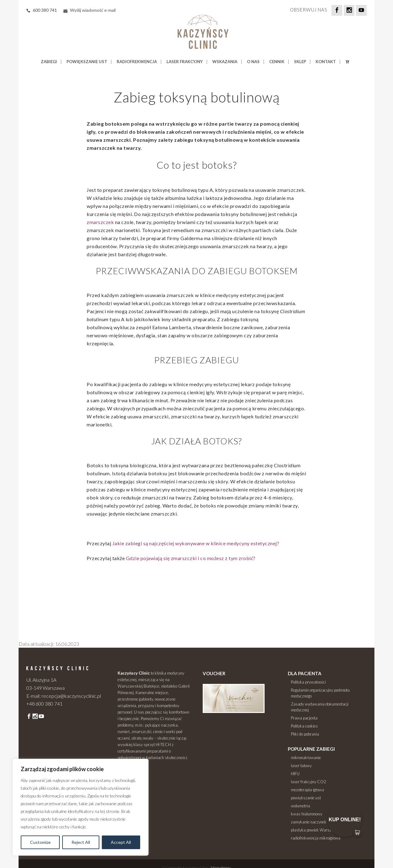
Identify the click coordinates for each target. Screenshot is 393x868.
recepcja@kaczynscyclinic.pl (71, 696)
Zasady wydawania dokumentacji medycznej (320, 707)
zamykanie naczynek (309, 822)
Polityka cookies (304, 726)
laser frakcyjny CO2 (309, 782)
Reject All (81, 842)
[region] (80, 807)
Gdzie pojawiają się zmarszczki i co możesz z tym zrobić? (191, 558)
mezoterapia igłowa (307, 790)
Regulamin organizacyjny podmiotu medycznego (320, 693)
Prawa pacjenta (304, 718)
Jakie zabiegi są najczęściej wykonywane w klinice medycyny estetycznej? (196, 543)
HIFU (295, 774)
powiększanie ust (306, 798)
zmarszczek (100, 222)
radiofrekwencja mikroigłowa (316, 838)
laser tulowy (301, 766)
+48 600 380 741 (44, 704)
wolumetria (300, 806)
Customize (40, 842)
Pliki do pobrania (305, 734)
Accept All (121, 842)
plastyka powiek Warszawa (315, 830)
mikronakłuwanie (306, 758)
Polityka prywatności (308, 682)
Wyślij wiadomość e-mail (93, 10)
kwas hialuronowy (307, 814)
